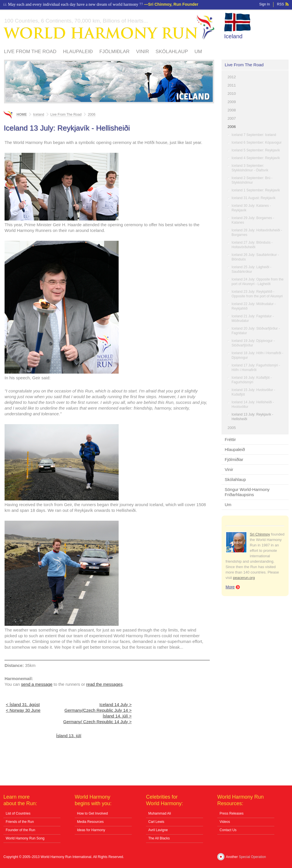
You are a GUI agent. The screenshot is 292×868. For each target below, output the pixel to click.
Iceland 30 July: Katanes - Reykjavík (251, 208)
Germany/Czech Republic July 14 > (98, 710)
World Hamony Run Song (25, 838)
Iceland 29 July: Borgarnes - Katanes (253, 220)
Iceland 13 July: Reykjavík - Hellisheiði (252, 417)
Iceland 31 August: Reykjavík (254, 198)
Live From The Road (30, 52)
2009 (232, 102)
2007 (232, 118)
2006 (232, 127)
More (230, 587)
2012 (232, 77)
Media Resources (90, 822)
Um (198, 52)
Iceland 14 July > (116, 704)
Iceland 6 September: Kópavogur (256, 143)
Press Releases (232, 813)
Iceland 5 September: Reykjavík (256, 150)
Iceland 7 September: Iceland (254, 135)
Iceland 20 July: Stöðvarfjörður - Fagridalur (256, 331)
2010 (232, 94)
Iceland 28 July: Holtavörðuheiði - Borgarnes (257, 232)
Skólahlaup (172, 52)
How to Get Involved (92, 813)
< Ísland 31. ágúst (23, 704)
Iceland (233, 36)
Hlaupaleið (78, 52)
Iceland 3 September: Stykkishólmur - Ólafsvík (250, 168)
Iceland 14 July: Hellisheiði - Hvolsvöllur (253, 404)
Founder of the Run (20, 830)
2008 (232, 110)
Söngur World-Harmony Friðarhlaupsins (247, 492)
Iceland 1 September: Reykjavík (256, 190)
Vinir (142, 52)
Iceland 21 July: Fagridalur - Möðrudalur (253, 318)
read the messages (104, 684)
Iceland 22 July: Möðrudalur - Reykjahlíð (254, 306)
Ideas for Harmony (91, 830)
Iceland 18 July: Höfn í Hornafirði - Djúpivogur (257, 355)
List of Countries (18, 813)
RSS (280, 4)
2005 (232, 428)
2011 (232, 85)
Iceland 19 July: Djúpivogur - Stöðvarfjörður (253, 343)
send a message (37, 684)
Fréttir (230, 439)
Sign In (264, 4)
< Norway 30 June (23, 710)
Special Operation (252, 857)
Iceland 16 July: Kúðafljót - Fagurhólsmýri (252, 380)
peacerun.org (244, 578)
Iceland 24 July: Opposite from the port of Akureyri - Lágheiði (257, 282)
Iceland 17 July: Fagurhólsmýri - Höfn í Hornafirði (256, 368)
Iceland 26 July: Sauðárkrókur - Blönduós (255, 257)
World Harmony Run (109, 27)
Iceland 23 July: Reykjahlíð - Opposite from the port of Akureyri (257, 294)
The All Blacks (159, 838)
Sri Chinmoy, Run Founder (173, 4)
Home (22, 115)
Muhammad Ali (160, 813)
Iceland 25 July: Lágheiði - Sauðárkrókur (251, 269)
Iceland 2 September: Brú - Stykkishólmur (252, 180)
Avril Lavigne (158, 830)
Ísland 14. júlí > (117, 716)
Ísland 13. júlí (69, 736)
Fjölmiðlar (114, 52)
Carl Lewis (156, 822)
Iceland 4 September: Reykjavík (256, 158)
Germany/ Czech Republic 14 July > (98, 722)
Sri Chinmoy (260, 534)
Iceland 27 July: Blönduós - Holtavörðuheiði (252, 245)
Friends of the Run (20, 822)
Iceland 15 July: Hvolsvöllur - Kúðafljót (253, 392)
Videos (225, 822)
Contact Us (228, 830)
